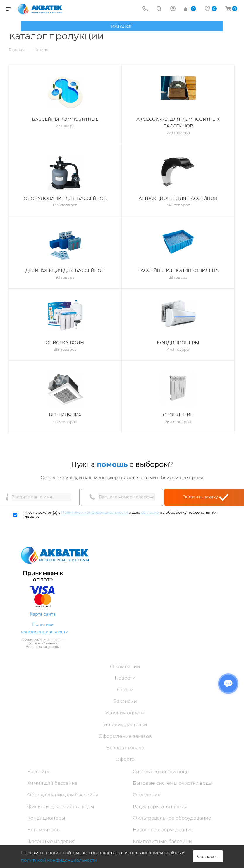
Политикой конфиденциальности (94, 512)
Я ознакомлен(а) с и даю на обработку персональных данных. (121, 515)
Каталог (122, 26)
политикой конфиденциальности (59, 860)
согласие (150, 512)
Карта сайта (43, 614)
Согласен (208, 856)
